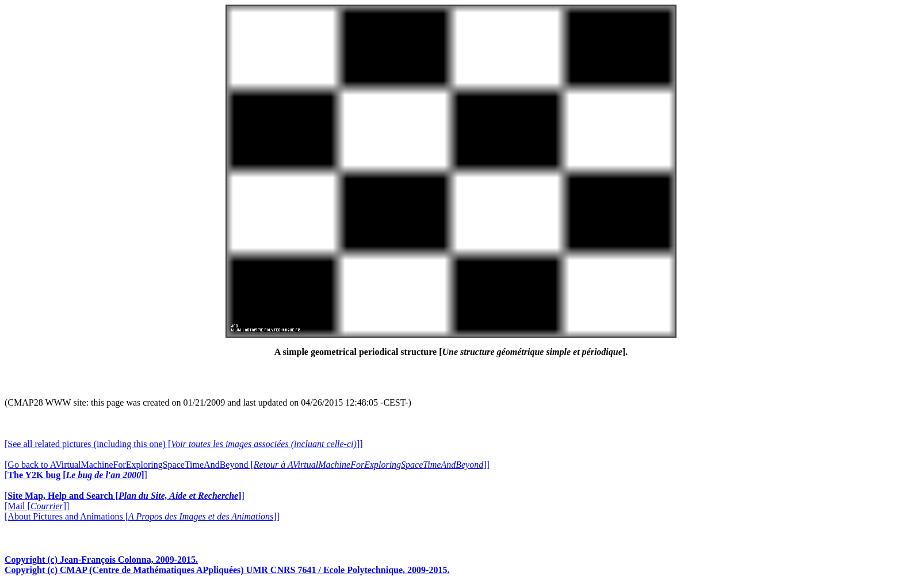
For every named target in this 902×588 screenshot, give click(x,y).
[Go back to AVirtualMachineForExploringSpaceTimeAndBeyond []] (247, 465)
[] (76, 475)
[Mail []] (37, 506)
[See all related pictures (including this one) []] (184, 444)
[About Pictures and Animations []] (142, 516)
